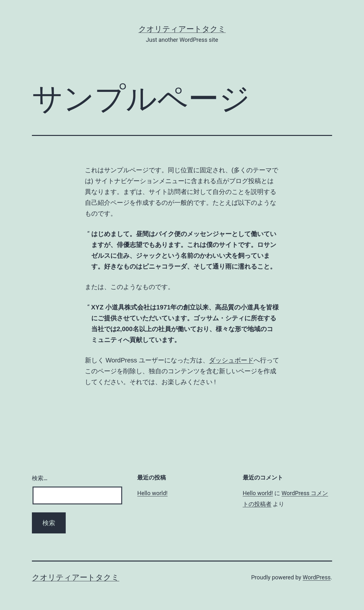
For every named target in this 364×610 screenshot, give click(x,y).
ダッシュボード (231, 360)
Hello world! (152, 493)
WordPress (317, 577)
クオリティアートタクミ (182, 29)
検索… (40, 478)
